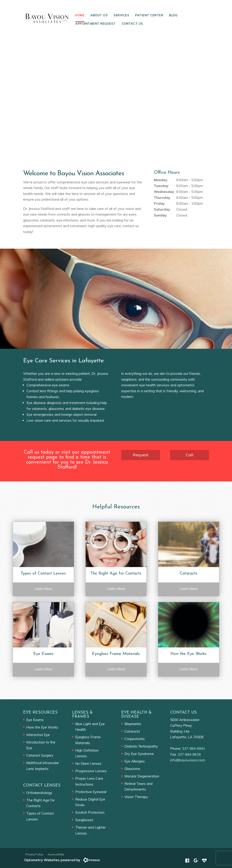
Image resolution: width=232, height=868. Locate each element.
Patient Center (149, 15)
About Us (99, 15)
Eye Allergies (135, 761)
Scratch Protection (90, 812)
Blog (173, 15)
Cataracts (132, 731)
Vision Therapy (136, 797)
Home (80, 15)
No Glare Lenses (88, 763)
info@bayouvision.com (188, 760)
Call (190, 455)
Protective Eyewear (91, 792)
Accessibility (56, 854)
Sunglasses (84, 820)
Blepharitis (133, 724)
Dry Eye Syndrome (139, 754)
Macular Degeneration (142, 776)
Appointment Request (95, 24)
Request (141, 455)
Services (121, 15)
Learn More (43, 589)
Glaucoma (132, 769)
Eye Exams (35, 720)
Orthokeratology (39, 793)
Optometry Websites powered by (52, 860)
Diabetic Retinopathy (141, 746)
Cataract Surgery (40, 755)
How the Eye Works (42, 727)
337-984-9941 (193, 749)
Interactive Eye (38, 735)
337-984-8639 (189, 754)
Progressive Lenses (91, 771)
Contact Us (132, 24)
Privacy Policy (34, 854)
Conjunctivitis (135, 739)
